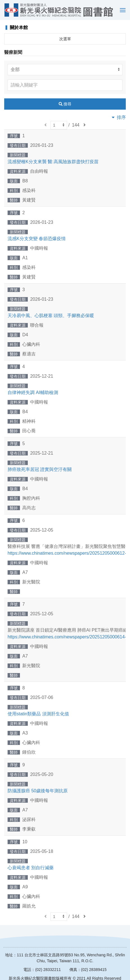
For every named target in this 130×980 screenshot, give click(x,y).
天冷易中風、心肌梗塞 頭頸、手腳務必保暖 (51, 316)
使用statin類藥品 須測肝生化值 (38, 714)
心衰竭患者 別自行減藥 (31, 868)
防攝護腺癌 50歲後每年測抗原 (38, 791)
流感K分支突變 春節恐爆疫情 (37, 239)
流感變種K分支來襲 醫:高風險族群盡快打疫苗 (53, 162)
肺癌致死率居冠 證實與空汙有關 (40, 469)
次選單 (65, 39)
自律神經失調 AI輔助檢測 (33, 392)
